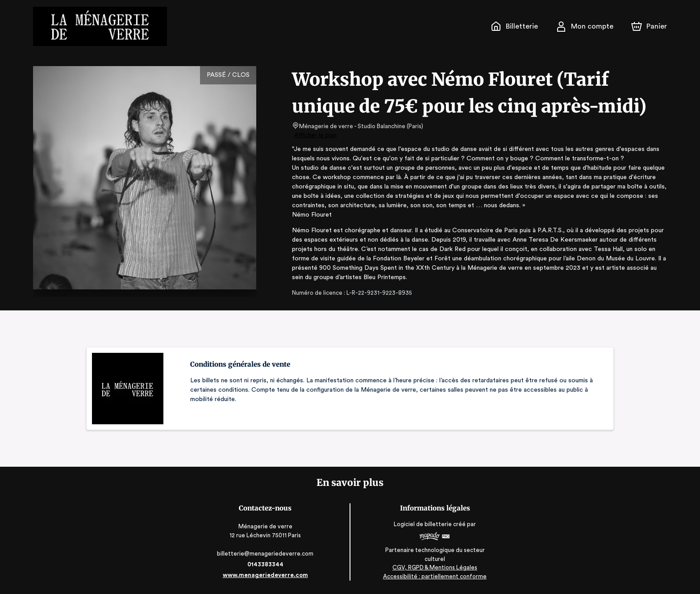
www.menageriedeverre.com (267, 575)
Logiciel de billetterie (421, 524)
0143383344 (267, 564)
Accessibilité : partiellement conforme (433, 576)
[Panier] (649, 26)
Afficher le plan (315, 135)
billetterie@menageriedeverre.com (267, 554)
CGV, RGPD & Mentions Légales (433, 567)
